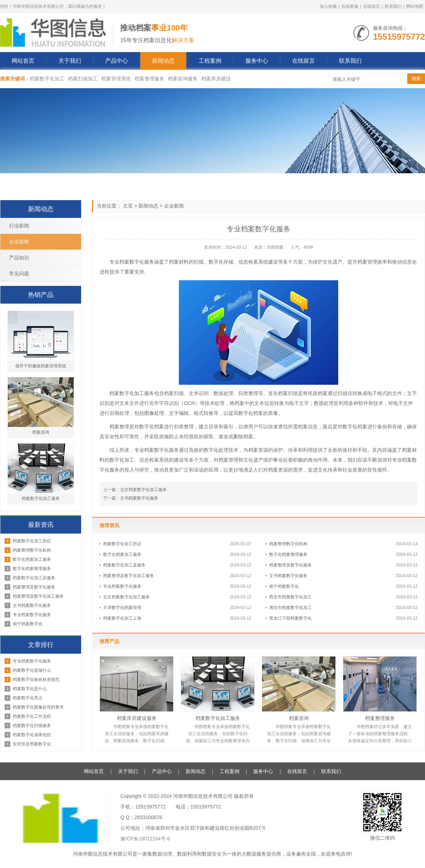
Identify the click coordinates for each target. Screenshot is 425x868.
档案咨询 (299, 718)
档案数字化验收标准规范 (36, 680)
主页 (128, 206)
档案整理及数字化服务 (290, 565)
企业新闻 (174, 206)
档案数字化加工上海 (122, 618)
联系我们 (393, 6)
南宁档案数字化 (284, 586)
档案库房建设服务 (137, 718)
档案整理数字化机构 (288, 544)
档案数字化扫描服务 (32, 726)
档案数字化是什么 (30, 689)
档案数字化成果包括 (32, 735)
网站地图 (415, 6)
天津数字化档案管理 (122, 608)
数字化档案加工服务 (122, 554)
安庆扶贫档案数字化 (32, 744)
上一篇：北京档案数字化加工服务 (135, 490)
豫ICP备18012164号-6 (145, 839)
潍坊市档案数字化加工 (290, 608)
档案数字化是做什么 (32, 670)
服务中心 (257, 61)
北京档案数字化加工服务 (126, 597)
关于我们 (70, 61)
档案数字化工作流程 (32, 716)
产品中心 (117, 61)
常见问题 (19, 274)
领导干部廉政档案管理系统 (41, 366)
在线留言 (372, 6)
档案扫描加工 (83, 79)
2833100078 (148, 817)
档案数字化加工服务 (218, 718)
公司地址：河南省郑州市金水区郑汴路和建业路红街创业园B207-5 (193, 828)
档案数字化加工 (47, 79)
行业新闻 (19, 226)
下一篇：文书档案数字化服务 (131, 498)
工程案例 (210, 61)
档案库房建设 (216, 79)
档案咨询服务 (183, 79)
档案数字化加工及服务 (124, 565)
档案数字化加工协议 (122, 544)
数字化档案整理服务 (288, 554)
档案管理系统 (116, 79)
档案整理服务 (149, 79)
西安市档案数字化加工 (290, 597)
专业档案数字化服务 (122, 586)
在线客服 (350, 6)
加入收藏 (328, 6)
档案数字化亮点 (28, 698)
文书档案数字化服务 (288, 576)
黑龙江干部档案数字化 (290, 618)
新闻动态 (163, 61)
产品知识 (19, 258)
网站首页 (23, 61)
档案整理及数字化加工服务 (129, 576)
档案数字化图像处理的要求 (38, 707)
